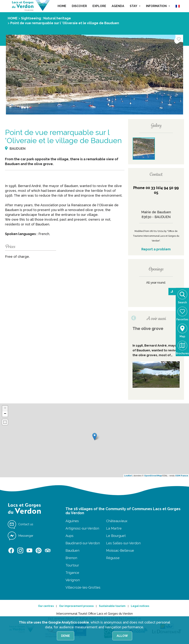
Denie (66, 636)
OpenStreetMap (153, 476)
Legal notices (140, 606)
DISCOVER (79, 6)
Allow (122, 636)
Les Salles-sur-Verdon (123, 543)
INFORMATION (158, 6)
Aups (69, 536)
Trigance (72, 573)
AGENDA (118, 6)
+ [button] (5, 408)
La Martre (114, 528)
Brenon (71, 558)
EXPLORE (99, 6)
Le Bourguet (116, 536)
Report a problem (156, 249)
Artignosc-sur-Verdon (82, 528)
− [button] (5, 414)
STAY (135, 6)
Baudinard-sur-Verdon (83, 543)
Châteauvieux (117, 521)
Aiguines (72, 521)
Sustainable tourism (112, 606)
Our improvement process (76, 606)
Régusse (113, 558)
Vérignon (73, 580)
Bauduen (72, 550)
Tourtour (72, 565)
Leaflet (128, 476)
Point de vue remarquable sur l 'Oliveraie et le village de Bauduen (65, 23)
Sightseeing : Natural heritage (46, 18)
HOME (62, 6)
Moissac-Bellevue (120, 550)
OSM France (182, 476)
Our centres (46, 606)
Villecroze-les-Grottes (83, 587)
